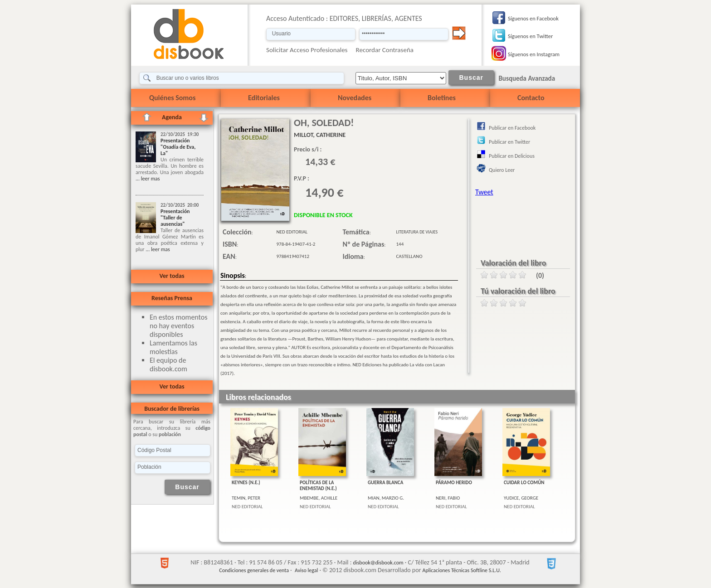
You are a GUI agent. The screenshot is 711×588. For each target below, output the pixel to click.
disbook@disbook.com (378, 563)
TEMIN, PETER (246, 498)
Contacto (531, 98)
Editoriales (264, 98)
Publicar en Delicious (512, 156)
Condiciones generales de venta (254, 570)
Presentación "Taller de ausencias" (175, 218)
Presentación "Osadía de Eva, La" (178, 147)
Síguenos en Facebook (533, 18)
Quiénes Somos (172, 98)
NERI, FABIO (448, 498)
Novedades (355, 98)
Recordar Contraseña (385, 50)
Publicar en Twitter (509, 142)
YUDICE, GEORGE (521, 498)
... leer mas (148, 179)
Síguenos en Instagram (534, 54)
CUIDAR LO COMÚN (524, 483)
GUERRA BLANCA (385, 483)
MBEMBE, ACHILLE (319, 498)
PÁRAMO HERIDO (454, 483)
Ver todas (172, 276)
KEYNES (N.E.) (246, 483)
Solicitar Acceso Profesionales (307, 50)
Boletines (442, 98)
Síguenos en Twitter (530, 36)
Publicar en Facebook (512, 128)
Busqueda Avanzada (527, 78)
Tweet (484, 192)
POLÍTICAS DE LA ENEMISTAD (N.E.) (318, 486)
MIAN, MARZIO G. (386, 498)
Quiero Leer (502, 170)
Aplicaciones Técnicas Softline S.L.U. (462, 570)
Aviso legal (306, 570)
